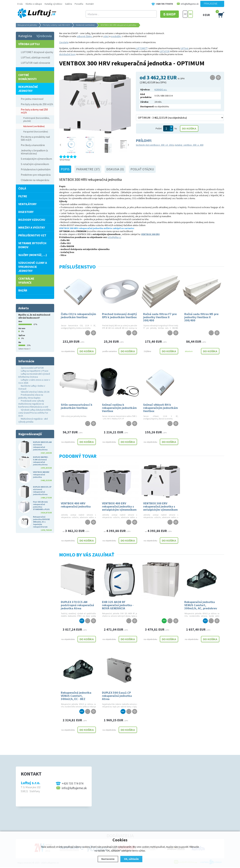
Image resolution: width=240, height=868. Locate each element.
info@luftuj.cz (114, 237)
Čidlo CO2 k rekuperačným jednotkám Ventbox (78, 316)
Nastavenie (108, 859)
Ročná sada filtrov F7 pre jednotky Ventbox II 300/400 (160, 317)
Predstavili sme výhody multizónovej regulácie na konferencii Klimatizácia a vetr (33, 404)
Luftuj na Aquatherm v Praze (35, 371)
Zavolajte (64, 42)
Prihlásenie (211, 3)
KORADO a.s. (161, 89)
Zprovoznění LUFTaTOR (32, 368)
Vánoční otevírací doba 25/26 (35, 392)
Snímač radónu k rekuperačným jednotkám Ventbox (119, 408)
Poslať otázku (142, 169)
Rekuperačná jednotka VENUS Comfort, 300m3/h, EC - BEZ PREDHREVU (76, 696)
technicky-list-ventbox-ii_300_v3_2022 (155, 145)
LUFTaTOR (165, 51)
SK (190, 14)
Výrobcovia (44, 36)
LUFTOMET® (141, 48)
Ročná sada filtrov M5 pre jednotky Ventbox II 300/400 (201, 317)
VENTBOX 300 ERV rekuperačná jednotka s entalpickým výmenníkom (160, 506)
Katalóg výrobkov (53, 4)
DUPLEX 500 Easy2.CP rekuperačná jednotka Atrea (117, 696)
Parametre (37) (88, 169)
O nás (20, 4)
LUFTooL (185, 48)
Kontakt (90, 4)
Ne (20, 342)
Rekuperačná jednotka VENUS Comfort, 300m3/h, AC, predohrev (201, 605)
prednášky (116, 36)
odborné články (84, 36)
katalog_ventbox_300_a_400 (189, 145)
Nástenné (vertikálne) (85, 25)
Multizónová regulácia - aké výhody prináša (33, 420)
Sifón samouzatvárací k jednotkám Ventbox (77, 406)
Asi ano (22, 328)
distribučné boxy (67, 54)
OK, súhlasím (131, 859)
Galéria (68, 4)
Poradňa (79, 4)
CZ (185, 14)
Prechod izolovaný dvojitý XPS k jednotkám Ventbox (119, 316)
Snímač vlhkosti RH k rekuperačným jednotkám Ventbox (160, 408)
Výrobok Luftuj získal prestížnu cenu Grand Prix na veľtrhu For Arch (35, 413)
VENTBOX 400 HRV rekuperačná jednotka (76, 505)
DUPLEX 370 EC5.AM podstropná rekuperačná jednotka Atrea (77, 605)
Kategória (25, 36)
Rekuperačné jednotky (27, 25)
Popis (65, 169)
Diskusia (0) (115, 169)
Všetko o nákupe (34, 4)
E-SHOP (170, 14)
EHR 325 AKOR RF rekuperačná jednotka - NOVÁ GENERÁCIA (118, 605)
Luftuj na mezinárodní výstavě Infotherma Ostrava (34, 375)
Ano (20, 321)
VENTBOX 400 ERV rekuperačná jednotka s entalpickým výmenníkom (119, 506)
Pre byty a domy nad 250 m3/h (56, 25)
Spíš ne (22, 335)
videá (106, 36)
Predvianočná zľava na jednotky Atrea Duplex (31, 396)
